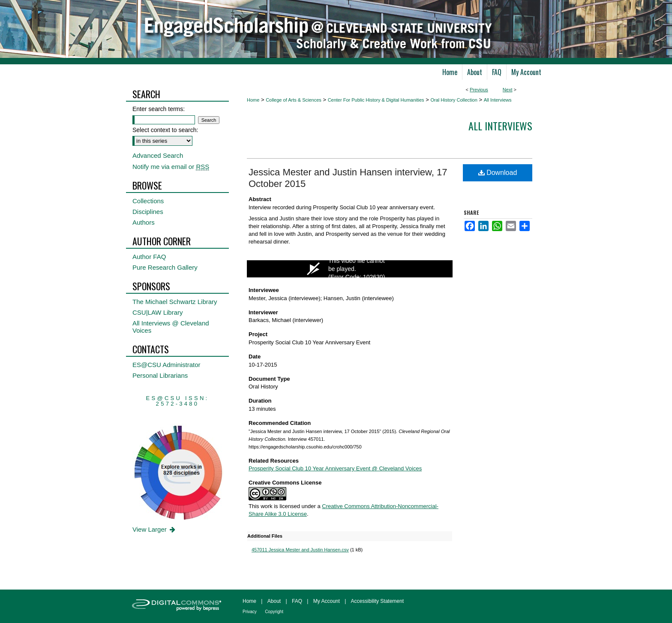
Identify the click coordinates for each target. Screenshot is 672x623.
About (274, 601)
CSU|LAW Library (158, 312)
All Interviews (498, 100)
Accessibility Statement (377, 601)
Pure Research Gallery (165, 267)
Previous (479, 90)
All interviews (500, 126)
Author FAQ (149, 257)
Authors (144, 222)
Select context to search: (165, 130)
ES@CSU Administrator (166, 365)
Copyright (274, 612)
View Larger (154, 529)
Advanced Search (158, 155)
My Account (327, 601)
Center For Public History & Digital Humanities (376, 100)
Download (498, 173)
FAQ (297, 601)
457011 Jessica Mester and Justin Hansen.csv (300, 550)
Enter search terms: (159, 109)
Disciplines (148, 212)
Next (508, 90)
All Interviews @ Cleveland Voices (171, 327)
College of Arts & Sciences (294, 100)
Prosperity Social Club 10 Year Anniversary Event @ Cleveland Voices (335, 468)
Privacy (250, 612)
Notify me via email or (171, 167)
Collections (148, 201)
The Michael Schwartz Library (175, 302)
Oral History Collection (454, 100)
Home (253, 100)
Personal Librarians (160, 375)
